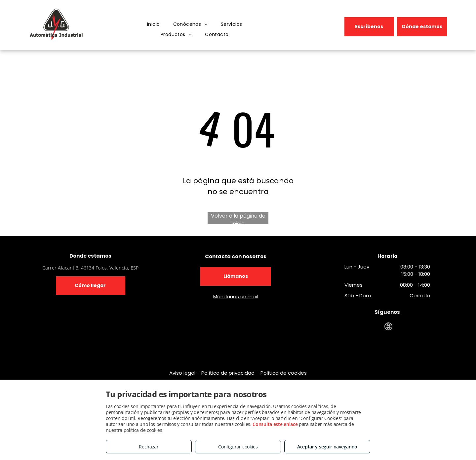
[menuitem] (154, 25)
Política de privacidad (228, 373)
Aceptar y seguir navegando (327, 447)
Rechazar (149, 447)
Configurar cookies (238, 447)
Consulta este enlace (275, 424)
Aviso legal (182, 373)
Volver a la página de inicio (238, 218)
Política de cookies (284, 373)
